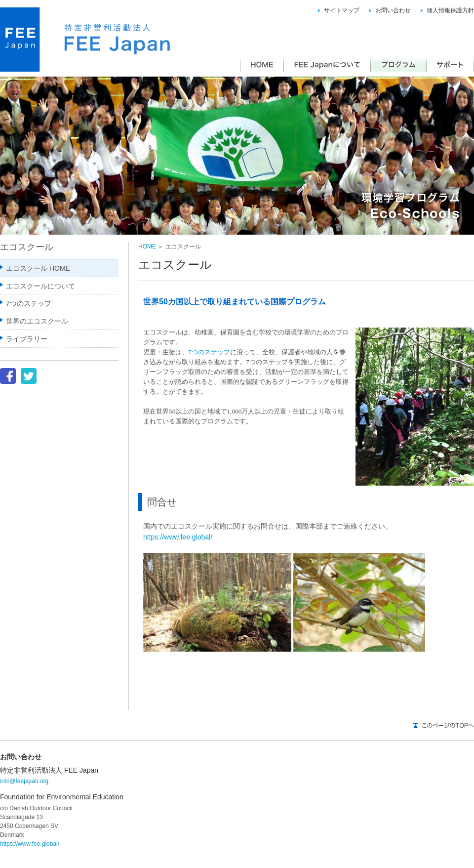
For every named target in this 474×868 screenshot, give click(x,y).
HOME (147, 247)
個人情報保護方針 (450, 10)
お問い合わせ (393, 10)
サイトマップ (342, 10)
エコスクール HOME (38, 268)
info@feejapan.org (24, 781)
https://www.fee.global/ (178, 537)
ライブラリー (27, 339)
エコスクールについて (40, 286)
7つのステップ (209, 352)
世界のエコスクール (37, 321)
